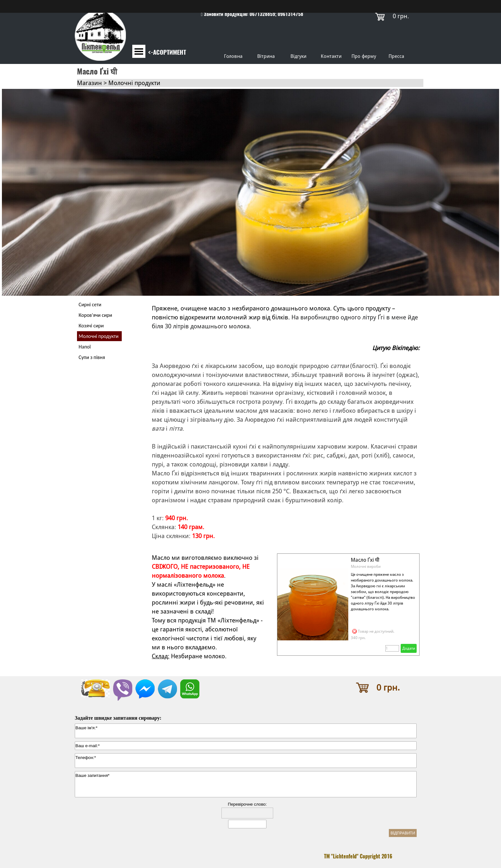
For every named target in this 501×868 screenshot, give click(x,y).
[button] (123, 683)
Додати (409, 648)
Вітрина (266, 56)
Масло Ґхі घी (365, 560)
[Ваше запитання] (246, 784)
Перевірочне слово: (247, 804)
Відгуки (298, 56)
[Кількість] (392, 648)
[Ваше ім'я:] (246, 731)
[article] (348, 605)
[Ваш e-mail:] (246, 746)
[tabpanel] (252, 14)
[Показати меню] (139, 51)
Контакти (331, 56)
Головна (233, 56)
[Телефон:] (246, 761)
